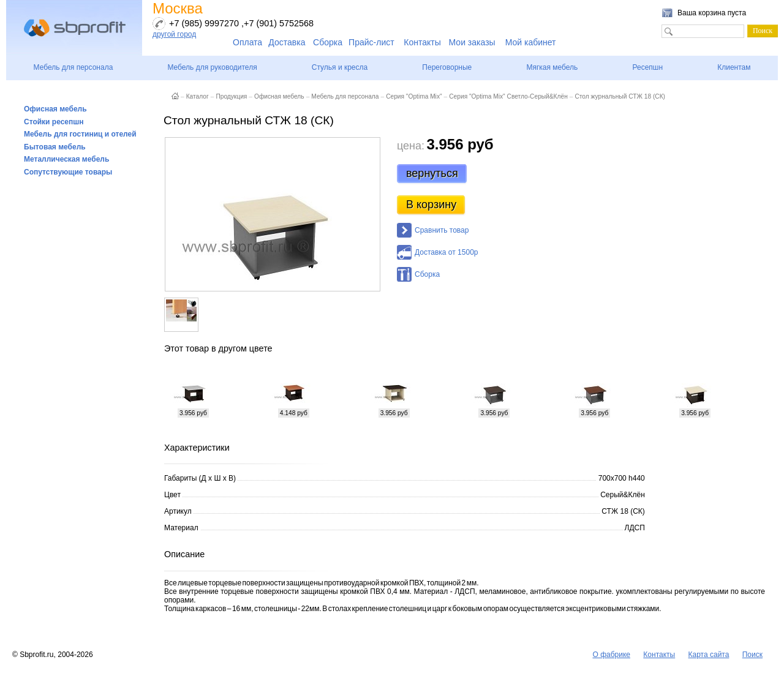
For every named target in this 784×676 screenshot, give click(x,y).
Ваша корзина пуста (712, 13)
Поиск (752, 655)
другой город (174, 34)
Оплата (247, 42)
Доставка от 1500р (446, 252)
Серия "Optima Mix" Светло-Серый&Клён (508, 96)
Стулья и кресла (340, 67)
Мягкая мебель (552, 67)
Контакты (422, 42)
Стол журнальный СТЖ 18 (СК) (620, 96)
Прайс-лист (371, 42)
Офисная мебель (55, 109)
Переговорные (447, 67)
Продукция (231, 96)
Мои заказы (472, 42)
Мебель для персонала (73, 67)
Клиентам (734, 67)
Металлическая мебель (66, 159)
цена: (411, 146)
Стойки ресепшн (54, 122)
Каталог (198, 96)
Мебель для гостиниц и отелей (80, 134)
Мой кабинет (531, 42)
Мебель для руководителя (212, 67)
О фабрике (611, 655)
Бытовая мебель (55, 147)
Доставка (287, 42)
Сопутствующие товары (68, 172)
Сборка (328, 42)
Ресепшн (647, 67)
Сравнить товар (442, 230)
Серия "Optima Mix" (414, 96)
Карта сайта (709, 655)
